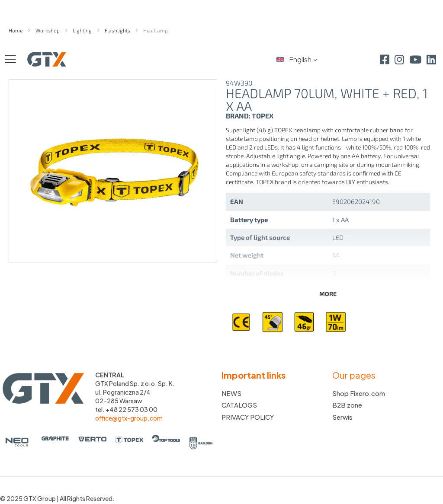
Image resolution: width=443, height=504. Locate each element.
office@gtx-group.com (129, 418)
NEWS (231, 393)
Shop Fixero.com (359, 393)
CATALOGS (239, 405)
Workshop (48, 30)
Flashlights (118, 30)
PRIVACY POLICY (248, 417)
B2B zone (347, 405)
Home (16, 30)
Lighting (83, 30)
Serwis (342, 417)
